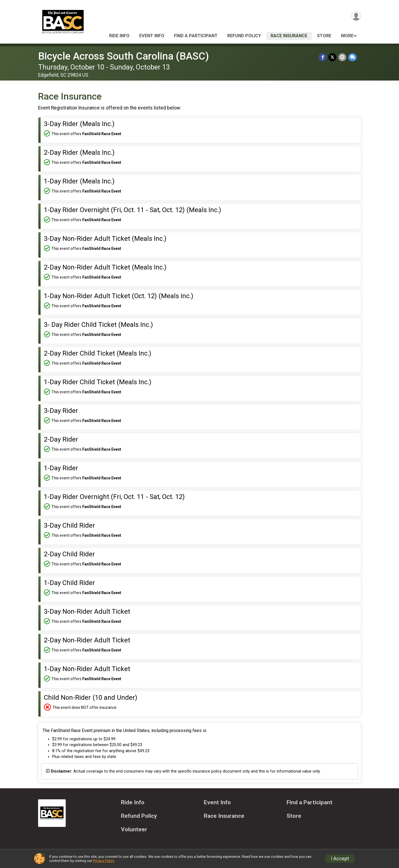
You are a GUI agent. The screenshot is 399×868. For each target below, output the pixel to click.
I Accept (340, 859)
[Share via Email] (343, 57)
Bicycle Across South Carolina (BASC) (124, 56)
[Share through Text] (352, 57)
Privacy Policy (104, 861)
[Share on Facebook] (323, 57)
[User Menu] (356, 16)
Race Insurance (289, 36)
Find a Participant (196, 36)
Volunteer (134, 830)
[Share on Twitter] (333, 57)
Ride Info (119, 36)
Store (324, 36)
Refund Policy (244, 36)
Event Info (152, 36)
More (347, 36)
